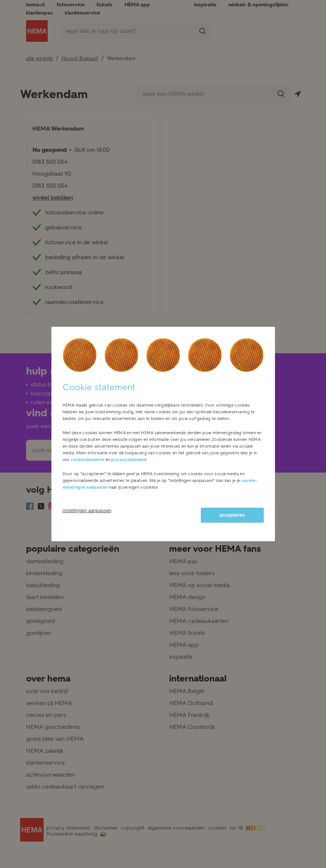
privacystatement (129, 460)
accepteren (232, 515)
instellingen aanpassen (87, 510)
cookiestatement (88, 460)
